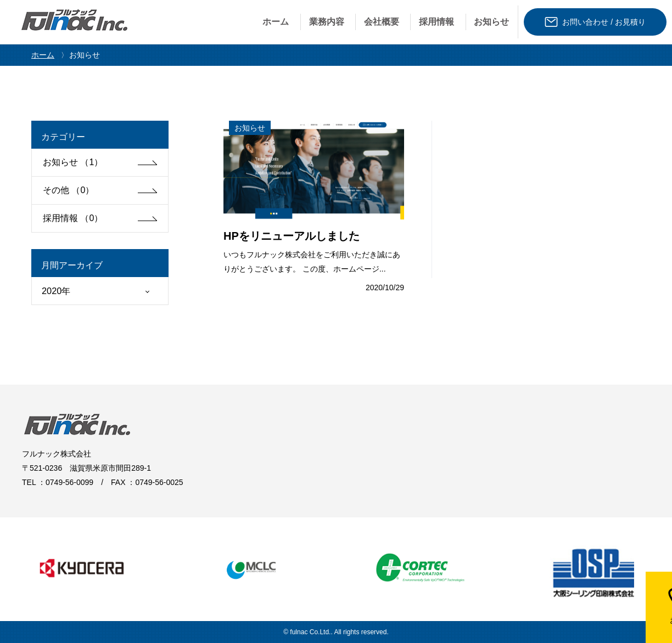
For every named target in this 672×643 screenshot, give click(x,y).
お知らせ (491, 22)
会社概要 (382, 22)
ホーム (276, 22)
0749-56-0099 (69, 482)
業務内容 (327, 22)
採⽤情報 (436, 22)
